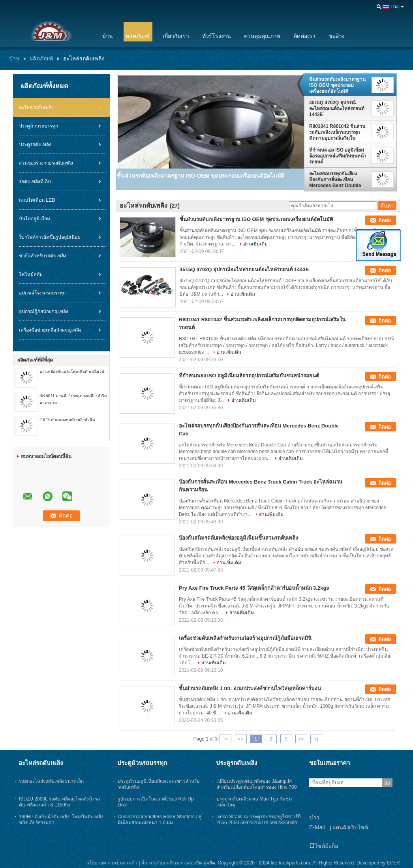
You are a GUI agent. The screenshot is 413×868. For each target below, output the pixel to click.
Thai (395, 7)
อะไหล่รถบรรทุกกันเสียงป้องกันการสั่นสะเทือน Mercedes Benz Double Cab (335, 180)
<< (240, 739)
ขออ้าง (337, 36)
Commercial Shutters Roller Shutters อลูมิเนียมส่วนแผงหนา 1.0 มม (160, 820)
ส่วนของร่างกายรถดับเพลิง (46, 163)
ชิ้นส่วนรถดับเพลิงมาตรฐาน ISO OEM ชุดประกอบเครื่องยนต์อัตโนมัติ (337, 85)
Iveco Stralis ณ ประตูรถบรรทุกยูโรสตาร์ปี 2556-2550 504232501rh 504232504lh (259, 820)
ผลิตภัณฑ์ (138, 36)
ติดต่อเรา (304, 36)
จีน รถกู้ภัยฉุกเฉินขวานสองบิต (172, 863)
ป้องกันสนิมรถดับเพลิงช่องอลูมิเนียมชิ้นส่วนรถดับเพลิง (238, 538)
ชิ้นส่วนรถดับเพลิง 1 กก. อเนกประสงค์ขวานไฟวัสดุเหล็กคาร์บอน (250, 688)
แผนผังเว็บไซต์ (350, 827)
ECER (393, 863)
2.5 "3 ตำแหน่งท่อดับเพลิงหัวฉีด (67, 420)
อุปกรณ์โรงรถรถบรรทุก (42, 293)
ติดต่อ (385, 220)
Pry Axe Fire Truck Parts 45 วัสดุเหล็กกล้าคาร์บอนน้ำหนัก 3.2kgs (254, 588)
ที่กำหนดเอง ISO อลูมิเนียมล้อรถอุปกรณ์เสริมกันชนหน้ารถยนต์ (338, 156)
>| (316, 739)
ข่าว (314, 817)
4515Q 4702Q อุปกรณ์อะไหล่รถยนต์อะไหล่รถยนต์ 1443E (337, 109)
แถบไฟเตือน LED (37, 200)
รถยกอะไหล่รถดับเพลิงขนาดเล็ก (51, 781)
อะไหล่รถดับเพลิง (36, 107)
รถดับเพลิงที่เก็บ (35, 182)
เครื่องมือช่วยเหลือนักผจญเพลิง (50, 330)
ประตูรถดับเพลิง (35, 144)
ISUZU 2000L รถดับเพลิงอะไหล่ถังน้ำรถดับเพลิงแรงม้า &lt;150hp (59, 802)
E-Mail (317, 827)
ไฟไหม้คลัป (31, 274)
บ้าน (108, 36)
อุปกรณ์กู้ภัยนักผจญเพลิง (44, 311)
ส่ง (387, 783)
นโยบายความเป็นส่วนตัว (112, 863)
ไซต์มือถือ (324, 846)
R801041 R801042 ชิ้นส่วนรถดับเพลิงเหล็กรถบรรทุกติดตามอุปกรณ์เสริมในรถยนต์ (337, 132)
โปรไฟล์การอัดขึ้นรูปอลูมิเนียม (50, 237)
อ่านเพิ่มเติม (255, 244)
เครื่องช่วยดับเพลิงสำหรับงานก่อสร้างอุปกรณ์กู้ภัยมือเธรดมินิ (245, 638)
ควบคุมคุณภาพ (262, 36)
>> (301, 739)
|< (225, 739)
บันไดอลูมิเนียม (35, 219)
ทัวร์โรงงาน (217, 36)
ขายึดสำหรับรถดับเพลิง (43, 256)
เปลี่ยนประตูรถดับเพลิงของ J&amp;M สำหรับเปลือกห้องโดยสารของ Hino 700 (256, 784)
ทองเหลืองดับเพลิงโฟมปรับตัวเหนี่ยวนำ (73, 372)
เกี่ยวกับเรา (176, 36)
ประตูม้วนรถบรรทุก (38, 126)
